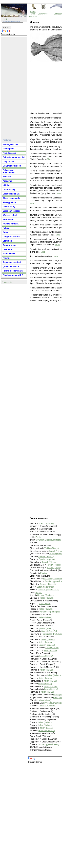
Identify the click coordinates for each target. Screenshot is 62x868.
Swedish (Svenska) (47, 706)
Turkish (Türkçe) (52, 548)
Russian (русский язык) (49, 590)
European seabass (12, 211)
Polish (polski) (45, 604)
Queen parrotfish (11, 267)
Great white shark (11, 194)
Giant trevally (9, 190)
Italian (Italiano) (47, 598)
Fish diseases (9, 153)
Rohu (5, 232)
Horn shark (8, 220)
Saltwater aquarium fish (14, 157)
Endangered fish (11, 144)
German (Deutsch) (48, 584)
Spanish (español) (46, 557)
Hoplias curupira (11, 224)
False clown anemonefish (9, 171)
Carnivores (43, 14)
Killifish (6, 185)
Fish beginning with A (13, 275)
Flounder (7, 258)
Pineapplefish (9, 202)
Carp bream (8, 162)
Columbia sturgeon (12, 166)
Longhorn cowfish (11, 237)
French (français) (46, 523)
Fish (5, 19)
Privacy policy (7, 282)
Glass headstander (12, 198)
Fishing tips (8, 149)
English (39, 537)
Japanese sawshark (12, 262)
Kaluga (6, 228)
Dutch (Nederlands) (45, 587)
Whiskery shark (10, 215)
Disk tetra (7, 249)
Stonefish (7, 241)
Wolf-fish (7, 177)
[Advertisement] (14, 87)
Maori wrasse (9, 254)
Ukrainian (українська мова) (48, 540)
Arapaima (7, 181)
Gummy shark (9, 245)
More (49, 159)
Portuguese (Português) (50, 612)
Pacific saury (9, 207)
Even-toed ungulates (33, 14)
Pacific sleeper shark (13, 271)
